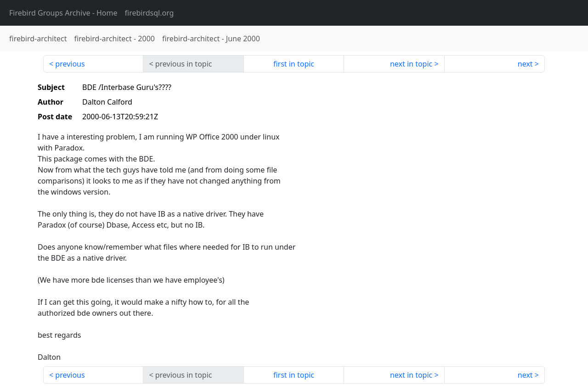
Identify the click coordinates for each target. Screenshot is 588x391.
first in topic (294, 64)
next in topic (411, 64)
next (525, 64)
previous (70, 64)
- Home (63, 13)
